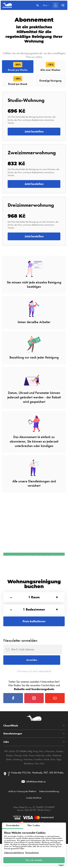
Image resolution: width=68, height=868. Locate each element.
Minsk (47, 780)
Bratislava (28, 784)
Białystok (58, 776)
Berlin (7, 780)
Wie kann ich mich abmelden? (34, 689)
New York (40, 784)
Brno (41, 772)
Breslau (9, 776)
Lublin (49, 776)
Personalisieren (32, 852)
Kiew (54, 780)
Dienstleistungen (13, 754)
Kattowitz (41, 776)
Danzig (17, 776)
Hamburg (16, 780)
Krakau (60, 772)
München (28, 780)
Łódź (25, 776)
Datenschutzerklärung (14, 852)
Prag (35, 772)
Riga (61, 780)
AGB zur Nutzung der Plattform (21, 814)
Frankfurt (38, 780)
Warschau (50, 772)
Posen (32, 776)
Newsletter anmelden (20, 655)
